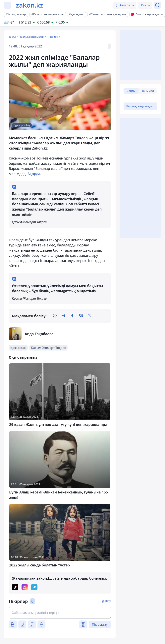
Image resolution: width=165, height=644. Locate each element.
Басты (12, 37)
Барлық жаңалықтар (32, 37)
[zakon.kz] (30, 5)
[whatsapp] (55, 316)
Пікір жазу (100, 624)
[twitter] (90, 316)
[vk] (81, 316)
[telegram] (64, 316)
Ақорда (34, 174)
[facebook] (72, 316)
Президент (54, 37)
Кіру (108, 601)
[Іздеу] (157, 5)
